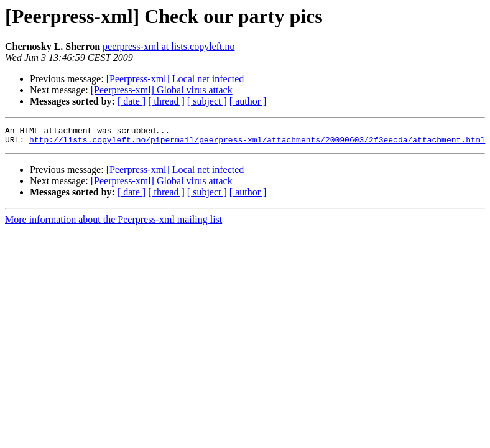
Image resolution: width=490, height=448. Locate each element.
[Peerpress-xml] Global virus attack (162, 90)
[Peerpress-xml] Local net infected (175, 79)
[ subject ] (207, 101)
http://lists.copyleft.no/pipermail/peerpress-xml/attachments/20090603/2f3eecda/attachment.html (257, 143)
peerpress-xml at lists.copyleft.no (169, 46)
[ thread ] (166, 101)
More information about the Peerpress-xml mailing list (113, 223)
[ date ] (132, 101)
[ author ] (248, 101)
